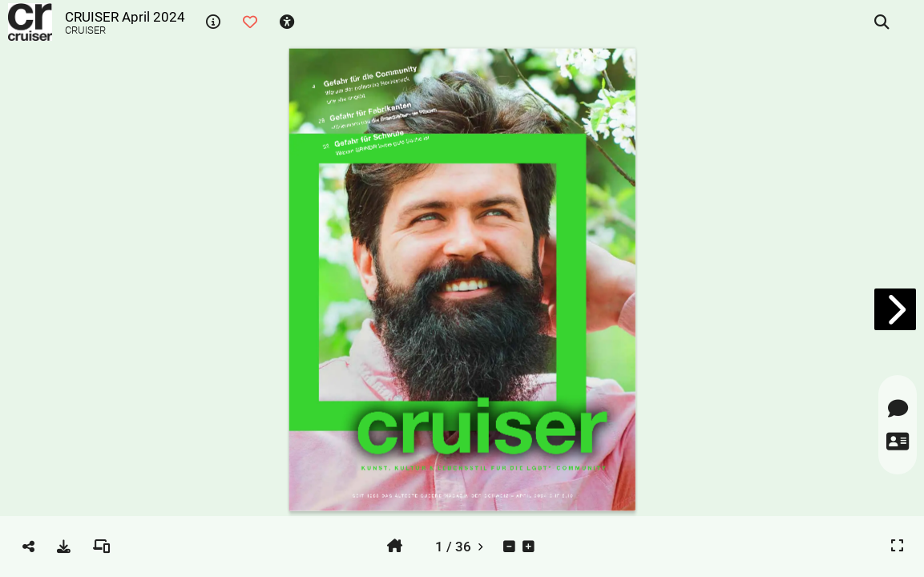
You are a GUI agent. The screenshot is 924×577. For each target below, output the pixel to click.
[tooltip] (213, 22)
